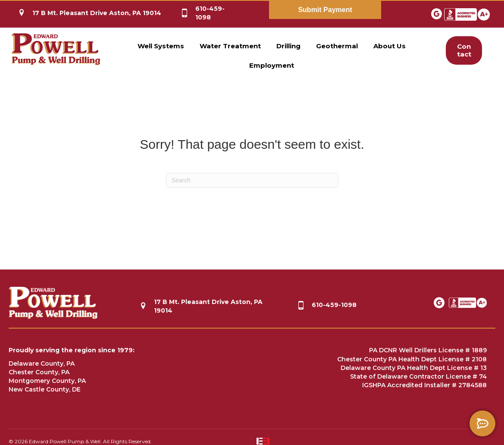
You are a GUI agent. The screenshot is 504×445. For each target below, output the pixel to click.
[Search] (252, 180)
